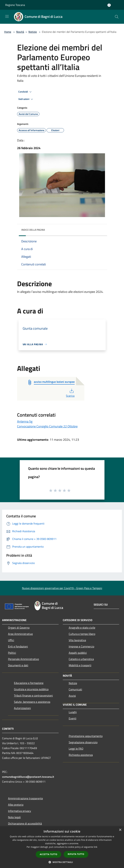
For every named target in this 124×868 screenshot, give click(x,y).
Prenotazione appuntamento (86, 736)
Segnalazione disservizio (83, 742)
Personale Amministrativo (23, 659)
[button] (62, 862)
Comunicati (75, 689)
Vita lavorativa (77, 640)
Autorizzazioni (22, 708)
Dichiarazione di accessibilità (25, 823)
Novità (20, 32)
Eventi (73, 718)
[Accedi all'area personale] (109, 5)
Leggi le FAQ (76, 749)
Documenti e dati (18, 665)
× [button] (120, 830)
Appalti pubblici (78, 653)
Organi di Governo (19, 628)
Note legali (14, 817)
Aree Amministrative (20, 634)
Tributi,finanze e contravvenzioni (33, 695)
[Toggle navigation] (7, 16)
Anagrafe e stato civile (82, 628)
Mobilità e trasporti (80, 665)
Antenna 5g (25, 421)
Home (8, 32)
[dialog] (62, 847)
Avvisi (72, 696)
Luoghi (73, 712)
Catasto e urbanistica (81, 659)
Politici (12, 653)
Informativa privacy (20, 811)
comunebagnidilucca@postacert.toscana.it (28, 777)
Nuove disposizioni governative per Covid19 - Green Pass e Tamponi (62, 588)
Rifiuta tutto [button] (76, 854)
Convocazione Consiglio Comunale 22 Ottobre (47, 426)
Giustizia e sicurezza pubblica (31, 689)
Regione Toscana (15, 5)
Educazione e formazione (29, 683)
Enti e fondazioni (18, 646)
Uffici (11, 640)
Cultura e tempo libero (82, 634)
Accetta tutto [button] (48, 854)
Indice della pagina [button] (33, 230)
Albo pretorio (16, 805)
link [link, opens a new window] (95, 847)
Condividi (25, 92)
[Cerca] (117, 17)
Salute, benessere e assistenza (32, 702)
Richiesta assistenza (81, 755)
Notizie (33, 32)
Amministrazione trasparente (25, 798)
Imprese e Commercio (81, 646)
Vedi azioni (26, 99)
